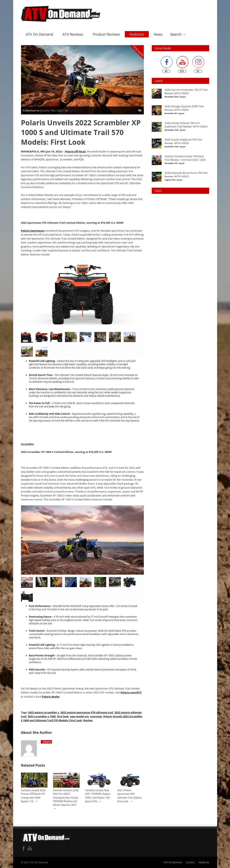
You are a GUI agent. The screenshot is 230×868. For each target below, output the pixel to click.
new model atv (79, 716)
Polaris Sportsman (33, 231)
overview (96, 716)
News (158, 34)
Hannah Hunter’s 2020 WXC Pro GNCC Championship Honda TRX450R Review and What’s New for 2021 (66, 798)
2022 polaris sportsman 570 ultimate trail (87, 712)
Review (88, 720)
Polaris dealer (51, 696)
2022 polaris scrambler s (44, 712)
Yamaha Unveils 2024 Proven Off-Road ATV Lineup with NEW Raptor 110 (33, 796)
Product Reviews (106, 34)
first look (63, 716)
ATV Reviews (73, 34)
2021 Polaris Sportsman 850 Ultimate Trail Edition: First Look (130, 796)
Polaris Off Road (75, 151)
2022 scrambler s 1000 (42, 716)
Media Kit (204, 862)
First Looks (139, 51)
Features (137, 34)
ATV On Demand (39, 34)
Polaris (72, 110)
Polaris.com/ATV (131, 692)
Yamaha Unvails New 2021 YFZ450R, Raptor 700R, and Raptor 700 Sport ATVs (98, 796)
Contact (190, 862)
